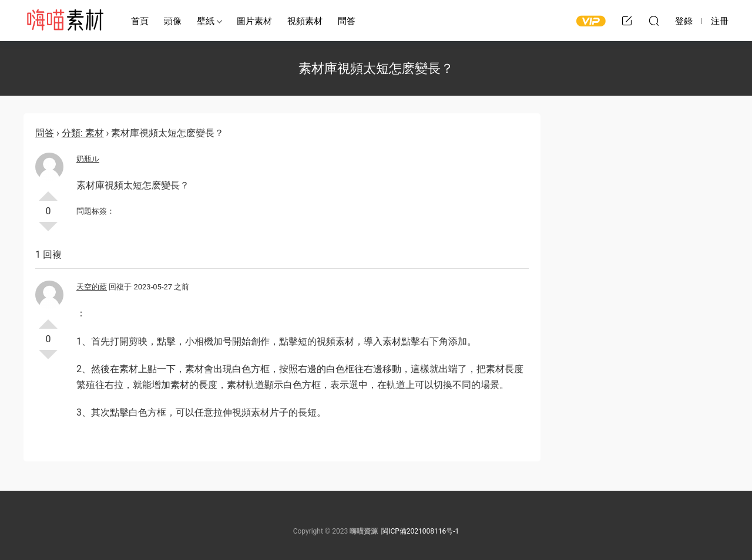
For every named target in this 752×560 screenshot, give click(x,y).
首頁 (140, 21)
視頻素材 (305, 21)
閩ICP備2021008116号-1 (420, 531)
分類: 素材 (83, 133)
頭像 (173, 21)
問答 (347, 21)
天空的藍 (92, 287)
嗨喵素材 (65, 21)
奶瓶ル (88, 159)
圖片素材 (254, 21)
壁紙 (206, 21)
